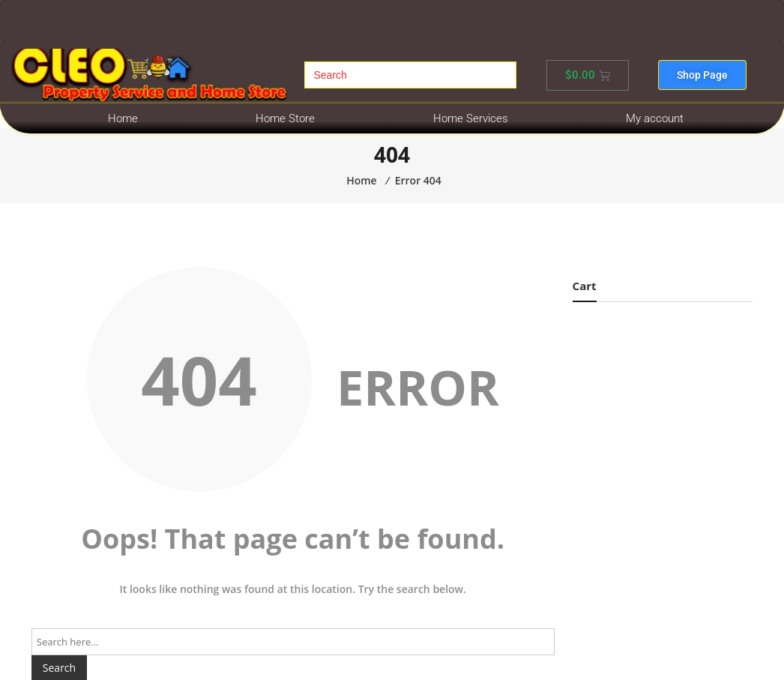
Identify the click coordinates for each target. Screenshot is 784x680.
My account (655, 118)
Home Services (471, 118)
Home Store (285, 118)
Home (123, 118)
